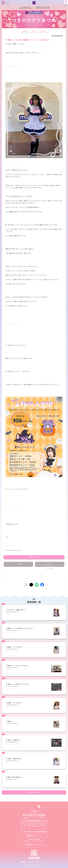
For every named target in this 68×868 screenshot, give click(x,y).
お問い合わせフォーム (34, 835)
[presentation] (34, 575)
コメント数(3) (50, 568)
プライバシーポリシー (42, 862)
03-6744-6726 (34, 839)
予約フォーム (31, 844)
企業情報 (22, 862)
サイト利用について (31, 862)
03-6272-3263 (34, 815)
